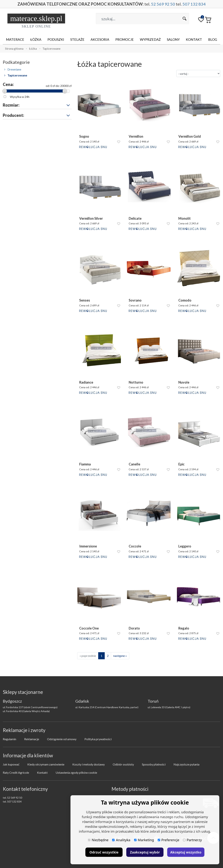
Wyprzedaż (150, 39)
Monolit (185, 218)
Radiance (86, 382)
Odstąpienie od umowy (62, 739)
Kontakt (194, 39)
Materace (15, 39)
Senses (85, 300)
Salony (173, 39)
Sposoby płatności (154, 764)
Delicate (135, 218)
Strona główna (14, 48)
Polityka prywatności (98, 739)
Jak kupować (11, 764)
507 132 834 (194, 4)
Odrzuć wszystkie (104, 852)
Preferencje (169, 840)
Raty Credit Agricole (16, 772)
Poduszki (56, 39)
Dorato (134, 628)
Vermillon (136, 136)
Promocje (125, 39)
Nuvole (184, 382)
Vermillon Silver (91, 218)
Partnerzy (192, 840)
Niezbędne (98, 840)
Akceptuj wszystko (186, 852)
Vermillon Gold (190, 136)
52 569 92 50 (163, 4)
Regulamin (9, 739)
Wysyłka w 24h (20, 97)
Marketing (144, 840)
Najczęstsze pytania (186, 764)
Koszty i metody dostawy (89, 764)
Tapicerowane (51, 48)
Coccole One (89, 628)
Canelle (134, 464)
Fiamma (85, 464)
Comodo (185, 300)
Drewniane (13, 69)
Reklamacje (32, 739)
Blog (213, 39)
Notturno (136, 382)
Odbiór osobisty (123, 764)
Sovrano (135, 300)
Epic (181, 464)
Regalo (184, 628)
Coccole (135, 546)
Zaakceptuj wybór (145, 852)
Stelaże (77, 39)
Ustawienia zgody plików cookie (76, 772)
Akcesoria (100, 39)
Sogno (84, 136)
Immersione (88, 546)
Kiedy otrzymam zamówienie (46, 764)
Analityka (121, 840)
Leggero (185, 546)
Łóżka (36, 39)
